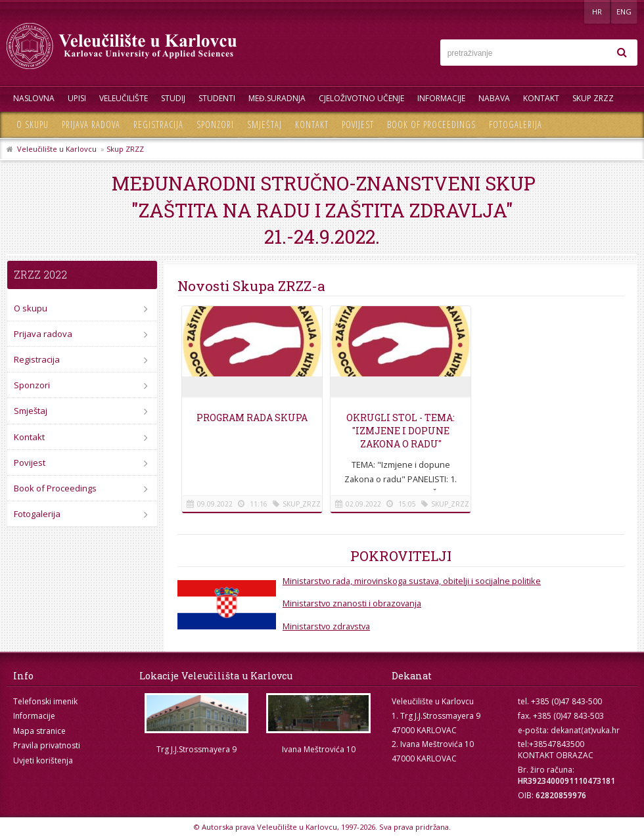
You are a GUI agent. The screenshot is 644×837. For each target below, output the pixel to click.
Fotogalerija (516, 124)
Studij (173, 98)
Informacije (441, 98)
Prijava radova (91, 124)
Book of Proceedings (431, 124)
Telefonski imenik (45, 701)
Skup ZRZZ (593, 98)
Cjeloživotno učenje (361, 98)
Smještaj (264, 124)
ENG (624, 11)
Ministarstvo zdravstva (326, 626)
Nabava (494, 98)
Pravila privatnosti (47, 745)
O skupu (33, 124)
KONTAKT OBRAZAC (556, 755)
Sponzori (215, 124)
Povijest (358, 124)
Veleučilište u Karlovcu (57, 149)
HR (597, 11)
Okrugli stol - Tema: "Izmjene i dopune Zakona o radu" (401, 431)
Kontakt (541, 98)
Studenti (217, 98)
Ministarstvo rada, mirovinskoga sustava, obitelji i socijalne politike (412, 581)
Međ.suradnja (277, 98)
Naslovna (34, 98)
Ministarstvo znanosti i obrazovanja (352, 603)
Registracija (158, 124)
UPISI (77, 98)
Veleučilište (124, 98)
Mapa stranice (39, 731)
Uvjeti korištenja (43, 760)
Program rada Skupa (252, 418)
